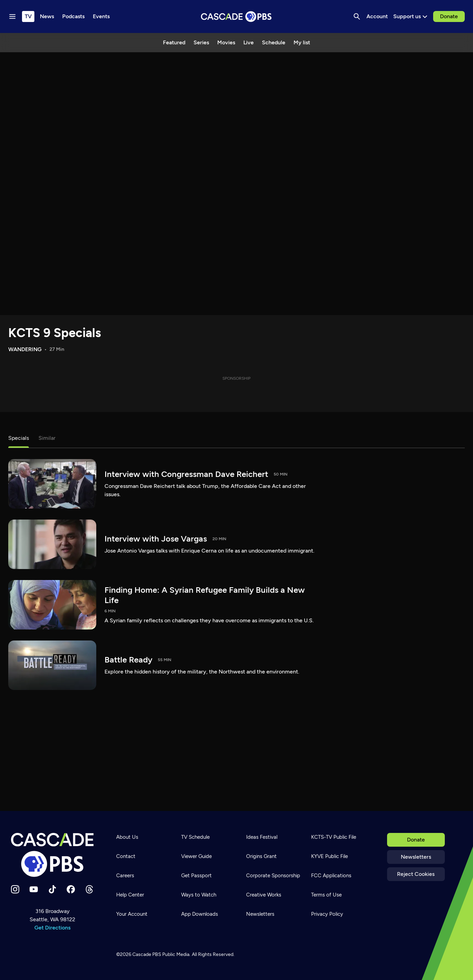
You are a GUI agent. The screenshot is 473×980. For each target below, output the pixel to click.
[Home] (53, 855)
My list (302, 42)
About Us (127, 837)
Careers (125, 876)
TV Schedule (195, 837)
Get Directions (52, 928)
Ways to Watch (199, 895)
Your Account (132, 914)
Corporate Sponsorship (273, 876)
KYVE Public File (329, 856)
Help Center (130, 895)
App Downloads (200, 914)
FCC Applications (331, 876)
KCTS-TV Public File (334, 837)
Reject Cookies (416, 874)
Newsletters (416, 857)
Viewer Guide (196, 856)
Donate (449, 16)
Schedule (274, 42)
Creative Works (264, 895)
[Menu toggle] (12, 16)
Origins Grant (261, 856)
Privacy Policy (327, 914)
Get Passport (196, 876)
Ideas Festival (262, 837)
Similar (47, 438)
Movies (226, 42)
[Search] (357, 16)
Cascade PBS (147, 954)
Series (201, 42)
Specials (19, 438)
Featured (174, 42)
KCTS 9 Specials (55, 333)
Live (249, 42)
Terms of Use (326, 895)
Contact (126, 856)
